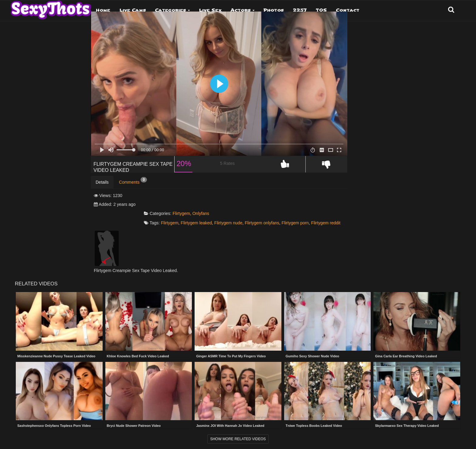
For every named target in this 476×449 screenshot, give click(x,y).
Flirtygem (231, 207)
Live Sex (210, 10)
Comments (133, 192)
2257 (300, 10)
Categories (171, 10)
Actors (241, 10)
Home (103, 10)
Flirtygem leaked (246, 217)
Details (102, 194)
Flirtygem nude (279, 217)
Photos (274, 10)
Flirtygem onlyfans (312, 217)
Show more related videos (238, 438)
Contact (348, 10)
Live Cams (133, 10)
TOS (321, 10)
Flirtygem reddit (238, 222)
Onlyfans (251, 207)
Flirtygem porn (207, 222)
